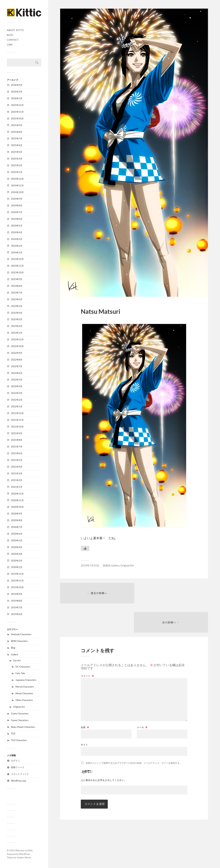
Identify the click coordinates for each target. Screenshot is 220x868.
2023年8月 (17, 286)
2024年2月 (17, 246)
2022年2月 (17, 400)
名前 (85, 698)
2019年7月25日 (90, 565)
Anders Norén (24, 857)
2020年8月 (17, 520)
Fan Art (17, 660)
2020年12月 (17, 494)
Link (10, 45)
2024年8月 (17, 205)
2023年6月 (17, 299)
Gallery (15, 654)
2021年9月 (17, 433)
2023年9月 (17, 279)
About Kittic (16, 30)
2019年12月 (17, 574)
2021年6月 (17, 453)
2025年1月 (17, 172)
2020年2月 (17, 561)
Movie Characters (24, 693)
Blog (10, 35)
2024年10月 (17, 192)
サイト (84, 716)
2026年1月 (17, 98)
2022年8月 (17, 360)
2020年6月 (17, 534)
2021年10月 (17, 427)
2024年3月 (17, 239)
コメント (87, 647)
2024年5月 (17, 226)
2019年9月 (17, 594)
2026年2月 (17, 92)
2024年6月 (17, 219)
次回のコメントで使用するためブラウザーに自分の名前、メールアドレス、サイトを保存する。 (134, 734)
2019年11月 (17, 581)
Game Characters (20, 714)
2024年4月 (17, 232)
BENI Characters (19, 641)
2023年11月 (17, 266)
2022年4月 (17, 386)
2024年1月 (17, 252)
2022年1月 (17, 406)
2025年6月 (17, 145)
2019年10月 (17, 587)
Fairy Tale (20, 673)
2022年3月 (17, 393)
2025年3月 (17, 159)
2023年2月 (17, 326)
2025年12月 (17, 105)
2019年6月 (17, 614)
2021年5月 (17, 460)
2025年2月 (17, 165)
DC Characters (23, 667)
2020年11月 (17, 500)
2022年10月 (17, 346)
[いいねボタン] (85, 548)
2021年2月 (17, 480)
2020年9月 (17, 514)
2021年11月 (17, 420)
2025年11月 (17, 112)
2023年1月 (17, 333)
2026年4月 (17, 85)
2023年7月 (17, 293)
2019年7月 (17, 607)
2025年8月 (17, 132)
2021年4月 (17, 467)
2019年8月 (17, 601)
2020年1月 (17, 567)
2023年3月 (17, 319)
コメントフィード (20, 774)
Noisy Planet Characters (23, 727)
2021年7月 (17, 447)
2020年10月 (17, 507)
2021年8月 (17, 440)
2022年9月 (17, 353)
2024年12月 (17, 179)
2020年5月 (17, 540)
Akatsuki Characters (21, 634)
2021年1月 (17, 487)
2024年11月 (17, 185)
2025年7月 (17, 138)
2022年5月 (17, 380)
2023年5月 (17, 306)
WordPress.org (18, 781)
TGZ (13, 733)
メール (142, 698)
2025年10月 (17, 118)
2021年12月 (17, 413)
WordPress (25, 854)
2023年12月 (17, 259)
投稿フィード (18, 767)
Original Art (19, 707)
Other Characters (24, 700)
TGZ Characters (19, 740)
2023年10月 (17, 272)
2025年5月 (17, 152)
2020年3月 (17, 554)
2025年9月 (17, 125)
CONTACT (13, 40)
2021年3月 (17, 473)
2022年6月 (17, 373)
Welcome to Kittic (24, 850)
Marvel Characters (25, 687)
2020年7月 (17, 527)
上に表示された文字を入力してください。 (104, 751)
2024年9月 (17, 199)
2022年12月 (17, 339)
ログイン (15, 761)
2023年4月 (17, 313)
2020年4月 (17, 547)
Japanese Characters (26, 680)
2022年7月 (17, 366)
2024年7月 (17, 212)
